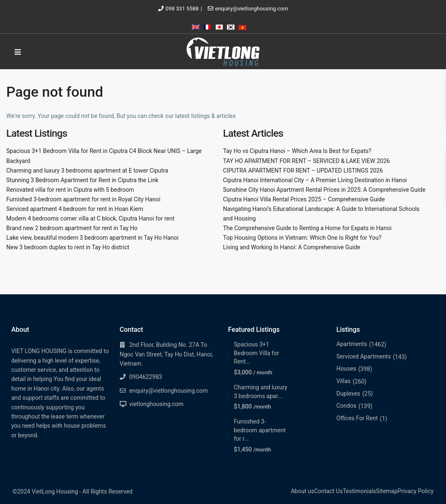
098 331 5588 (182, 9)
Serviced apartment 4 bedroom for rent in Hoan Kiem (75, 209)
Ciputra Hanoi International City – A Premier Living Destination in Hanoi (315, 180)
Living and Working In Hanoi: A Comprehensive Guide (292, 247)
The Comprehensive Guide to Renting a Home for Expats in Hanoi (307, 228)
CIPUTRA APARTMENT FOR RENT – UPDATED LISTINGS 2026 (303, 171)
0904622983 (146, 377)
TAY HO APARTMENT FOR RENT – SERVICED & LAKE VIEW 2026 (307, 161)
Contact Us (329, 491)
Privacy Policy (416, 491)
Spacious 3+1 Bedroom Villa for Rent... (257, 353)
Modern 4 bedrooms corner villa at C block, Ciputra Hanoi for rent (90, 218)
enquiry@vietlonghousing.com (252, 9)
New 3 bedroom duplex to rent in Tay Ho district (68, 247)
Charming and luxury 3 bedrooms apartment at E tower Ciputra (87, 171)
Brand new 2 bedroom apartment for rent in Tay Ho (72, 228)
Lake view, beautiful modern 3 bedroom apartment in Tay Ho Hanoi (92, 238)
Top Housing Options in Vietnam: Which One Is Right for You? (302, 238)
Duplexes (348, 394)
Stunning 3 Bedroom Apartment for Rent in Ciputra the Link (82, 180)
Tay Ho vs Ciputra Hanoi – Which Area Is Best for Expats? (297, 151)
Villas (343, 381)
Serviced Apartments (363, 356)
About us (302, 491)
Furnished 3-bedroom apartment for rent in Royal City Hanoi (83, 199)
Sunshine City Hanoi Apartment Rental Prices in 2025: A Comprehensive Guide (324, 190)
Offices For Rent (357, 418)
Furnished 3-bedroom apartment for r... (260, 430)
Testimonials (359, 491)
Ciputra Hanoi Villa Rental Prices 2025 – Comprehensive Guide (304, 199)
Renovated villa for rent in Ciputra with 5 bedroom (70, 190)
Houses (346, 369)
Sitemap (387, 491)
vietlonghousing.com (156, 404)
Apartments (352, 344)
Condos (346, 406)
